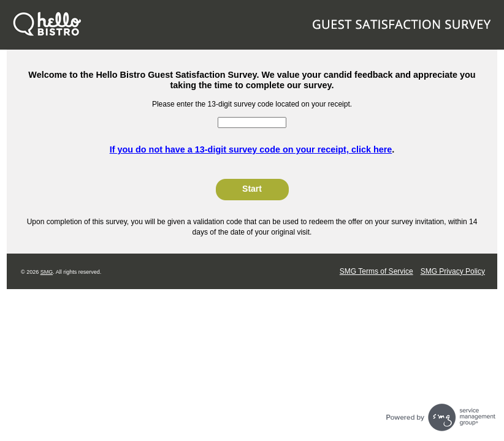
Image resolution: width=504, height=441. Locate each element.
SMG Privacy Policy (453, 271)
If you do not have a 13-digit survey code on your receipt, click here (251, 149)
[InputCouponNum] (252, 123)
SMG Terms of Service (376, 271)
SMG (47, 272)
